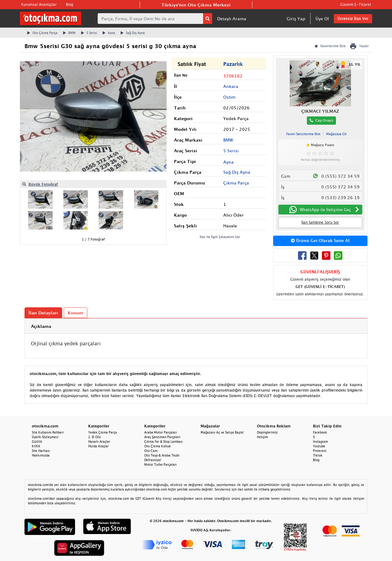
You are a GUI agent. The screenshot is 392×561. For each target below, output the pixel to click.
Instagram (320, 442)
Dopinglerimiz (267, 432)
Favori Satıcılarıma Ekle (303, 134)
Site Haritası (41, 451)
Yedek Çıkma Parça (103, 432)
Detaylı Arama (232, 19)
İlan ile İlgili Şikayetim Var (220, 237)
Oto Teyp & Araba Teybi (162, 455)
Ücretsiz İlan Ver (353, 19)
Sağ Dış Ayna (133, 33)
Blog (70, 4)
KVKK (36, 446)
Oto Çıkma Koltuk (158, 446)
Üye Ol (322, 19)
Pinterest (320, 451)
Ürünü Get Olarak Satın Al (320, 241)
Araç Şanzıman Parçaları (162, 437)
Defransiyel (153, 460)
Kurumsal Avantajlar (39, 4)
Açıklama (41, 326)
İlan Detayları (43, 313)
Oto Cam (151, 451)
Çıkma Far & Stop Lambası (164, 442)
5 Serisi (89, 33)
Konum (75, 313)
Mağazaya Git (336, 134)
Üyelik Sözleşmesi (45, 437)
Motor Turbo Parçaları (160, 464)
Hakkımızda (41, 455)
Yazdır (359, 46)
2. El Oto (94, 437)
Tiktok (318, 455)
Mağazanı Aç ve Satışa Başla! (222, 432)
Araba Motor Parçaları (161, 432)
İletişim (262, 437)
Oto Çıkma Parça (42, 33)
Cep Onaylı (321, 120)
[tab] (196, 326)
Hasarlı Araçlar (99, 442)
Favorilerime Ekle (330, 46)
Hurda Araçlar (98, 446)
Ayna (109, 33)
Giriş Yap (296, 19)
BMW (69, 33)
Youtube (319, 446)
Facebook (320, 432)
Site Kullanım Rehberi (48, 432)
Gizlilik (37, 442)
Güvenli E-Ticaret (356, 4)
